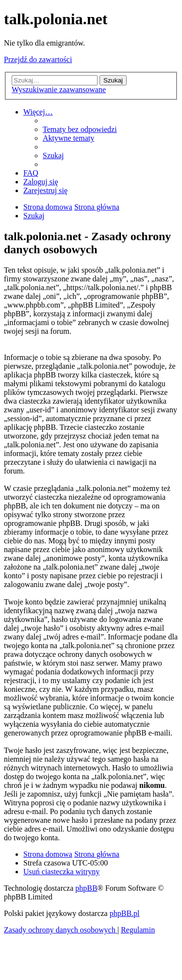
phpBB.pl (125, 913)
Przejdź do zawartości (38, 59)
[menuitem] (80, 129)
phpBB (86, 888)
